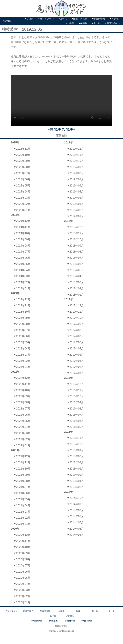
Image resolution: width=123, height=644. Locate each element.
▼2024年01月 (22, 288)
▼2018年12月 (75, 227)
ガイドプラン (11, 611)
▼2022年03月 (22, 433)
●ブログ (29, 19)
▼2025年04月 (22, 192)
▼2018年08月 (75, 252)
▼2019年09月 (75, 167)
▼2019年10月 (75, 161)
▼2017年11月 (75, 312)
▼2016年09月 (75, 402)
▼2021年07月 (22, 487)
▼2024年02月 (22, 282)
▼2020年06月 (22, 572)
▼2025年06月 (22, 179)
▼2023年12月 (22, 299)
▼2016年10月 (75, 396)
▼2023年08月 (22, 324)
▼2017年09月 (75, 324)
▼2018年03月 (75, 282)
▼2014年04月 (75, 535)
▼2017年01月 (75, 373)
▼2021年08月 (22, 481)
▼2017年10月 (75, 318)
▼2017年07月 (75, 336)
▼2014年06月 (75, 522)
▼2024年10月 (22, 233)
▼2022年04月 (22, 427)
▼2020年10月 (22, 547)
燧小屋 (54, 621)
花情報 (61, 611)
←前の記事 (54, 129)
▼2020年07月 (22, 566)
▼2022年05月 (22, 421)
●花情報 (83, 23)
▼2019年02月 (75, 210)
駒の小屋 (88, 621)
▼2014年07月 (75, 516)
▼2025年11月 (22, 149)
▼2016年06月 (75, 421)
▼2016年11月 (75, 390)
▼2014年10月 (75, 498)
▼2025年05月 (22, 186)
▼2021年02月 (22, 518)
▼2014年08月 (75, 510)
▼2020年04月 (22, 584)
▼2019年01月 (75, 216)
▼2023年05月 (22, 342)
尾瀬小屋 (71, 621)
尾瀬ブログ (28, 611)
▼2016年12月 (75, 384)
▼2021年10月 (22, 469)
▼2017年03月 (75, 361)
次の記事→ (69, 129)
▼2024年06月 (22, 258)
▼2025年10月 (22, 155)
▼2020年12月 (22, 535)
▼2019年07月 (75, 179)
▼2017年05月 (75, 349)
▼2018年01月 (75, 295)
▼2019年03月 (75, 204)
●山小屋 (70, 23)
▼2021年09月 (22, 475)
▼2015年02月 (75, 487)
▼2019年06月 (75, 186)
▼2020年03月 (22, 590)
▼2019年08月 (75, 173)
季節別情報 (45, 611)
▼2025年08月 (22, 167)
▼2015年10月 (75, 444)
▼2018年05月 (75, 270)
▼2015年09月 (75, 450)
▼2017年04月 (75, 355)
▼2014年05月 (75, 529)
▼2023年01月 (22, 367)
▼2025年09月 (22, 161)
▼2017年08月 (75, 330)
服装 (78, 611)
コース (95, 611)
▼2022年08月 (22, 402)
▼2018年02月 (75, 288)
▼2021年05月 (22, 499)
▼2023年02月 (22, 361)
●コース (63, 19)
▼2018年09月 (75, 246)
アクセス (70, 616)
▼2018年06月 (75, 264)
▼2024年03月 (22, 276)
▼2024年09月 (22, 239)
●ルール (96, 23)
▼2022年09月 (22, 396)
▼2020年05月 (22, 578)
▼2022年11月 (22, 384)
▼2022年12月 (22, 378)
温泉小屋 (38, 621)
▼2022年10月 (22, 390)
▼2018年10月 (75, 239)
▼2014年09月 (75, 504)
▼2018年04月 (75, 276)
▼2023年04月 (22, 349)
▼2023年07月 (22, 330)
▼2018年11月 (75, 233)
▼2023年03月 (22, 355)
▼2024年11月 (22, 227)
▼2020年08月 (22, 559)
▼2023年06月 (22, 336)
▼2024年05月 (22, 264)
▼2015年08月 (75, 456)
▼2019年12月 (75, 149)
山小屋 (53, 616)
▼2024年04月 (22, 270)
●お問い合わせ (113, 23)
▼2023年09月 (22, 318)
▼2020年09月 (22, 553)
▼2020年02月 (22, 596)
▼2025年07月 (22, 173)
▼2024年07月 (22, 252)
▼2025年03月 (22, 198)
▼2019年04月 (75, 198)
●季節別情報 (98, 19)
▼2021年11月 (22, 462)
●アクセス (115, 19)
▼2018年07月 (75, 258)
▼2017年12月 (75, 305)
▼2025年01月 (22, 210)
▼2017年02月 (75, 367)
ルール (111, 611)
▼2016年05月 (75, 427)
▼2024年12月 (22, 221)
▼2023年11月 (22, 305)
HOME (7, 21)
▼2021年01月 (22, 524)
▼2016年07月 (75, 415)
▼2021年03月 (22, 512)
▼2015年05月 (75, 475)
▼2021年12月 (22, 456)
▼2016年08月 (75, 409)
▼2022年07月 (22, 409)
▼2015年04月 (75, 481)
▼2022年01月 (22, 445)
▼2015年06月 (75, 469)
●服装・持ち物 (79, 19)
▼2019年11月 (75, 155)
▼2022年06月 (22, 415)
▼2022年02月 (22, 439)
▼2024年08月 (22, 246)
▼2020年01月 (22, 602)
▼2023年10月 (22, 312)
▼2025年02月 (22, 204)
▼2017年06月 (75, 342)
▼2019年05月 (75, 192)
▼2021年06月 (22, 493)
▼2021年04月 (22, 505)
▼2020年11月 (22, 541)
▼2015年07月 (75, 462)
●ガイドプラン (46, 19)
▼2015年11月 (75, 438)
